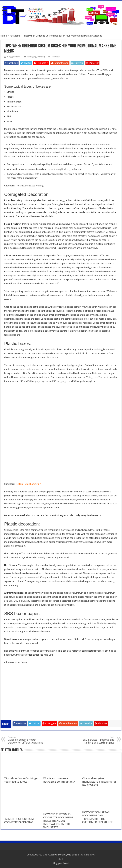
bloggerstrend (14, 57)
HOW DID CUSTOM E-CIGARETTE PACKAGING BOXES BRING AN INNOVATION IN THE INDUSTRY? (58, 821)
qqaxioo (9, 702)
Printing (41, 57)
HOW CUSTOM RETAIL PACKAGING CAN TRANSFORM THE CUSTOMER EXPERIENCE (97, 817)
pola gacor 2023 (13, 714)
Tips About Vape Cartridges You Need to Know (21, 780)
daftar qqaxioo (12, 706)
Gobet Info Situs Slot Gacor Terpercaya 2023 (27, 694)
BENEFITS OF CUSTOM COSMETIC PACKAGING (19, 821)
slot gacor (9, 682)
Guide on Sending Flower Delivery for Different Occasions (26, 740)
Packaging (15, 36)
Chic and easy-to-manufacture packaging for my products (99, 782)
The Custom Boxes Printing (30, 186)
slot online (10, 678)
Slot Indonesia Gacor (15, 686)
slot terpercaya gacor (15, 698)
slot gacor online (13, 674)
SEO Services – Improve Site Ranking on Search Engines (96, 740)
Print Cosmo (22, 662)
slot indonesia (11, 690)
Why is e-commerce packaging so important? (59, 780)
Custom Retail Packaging (28, 484)
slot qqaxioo (11, 710)
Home (4, 36)
